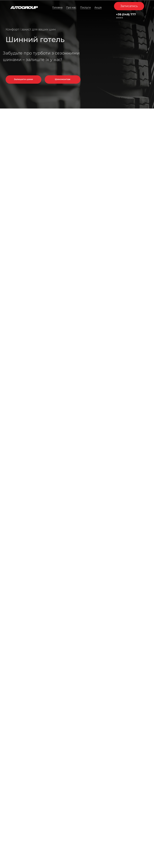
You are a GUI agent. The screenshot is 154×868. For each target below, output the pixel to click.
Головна (57, 7)
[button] (129, 6)
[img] (24, 8)
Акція (98, 7)
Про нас (71, 7)
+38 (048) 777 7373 (126, 17)
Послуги (85, 7)
